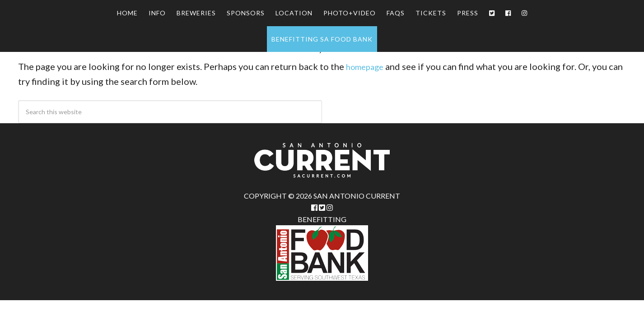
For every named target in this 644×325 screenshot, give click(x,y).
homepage (367, 66)
